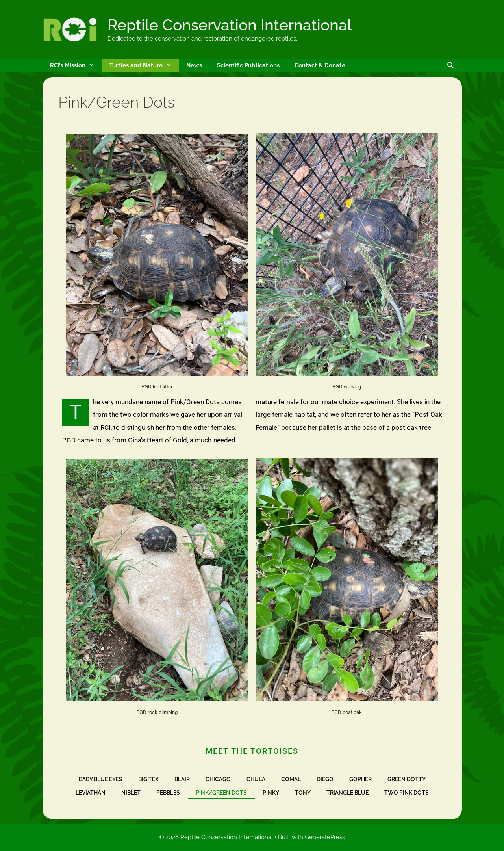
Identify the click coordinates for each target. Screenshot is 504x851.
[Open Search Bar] (450, 66)
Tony (303, 793)
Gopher (360, 779)
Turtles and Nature (144, 66)
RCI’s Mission (76, 66)
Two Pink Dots (407, 793)
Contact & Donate (320, 65)
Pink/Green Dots (221, 793)
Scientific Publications (248, 65)
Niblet (131, 793)
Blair (182, 779)
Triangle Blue (347, 793)
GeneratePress (325, 837)
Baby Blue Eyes (101, 779)
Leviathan (91, 793)
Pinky (271, 793)
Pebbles (168, 793)
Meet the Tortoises (252, 751)
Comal (291, 779)
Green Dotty (407, 779)
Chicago (218, 779)
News (194, 65)
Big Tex (148, 779)
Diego (325, 779)
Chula (256, 779)
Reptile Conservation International (230, 25)
